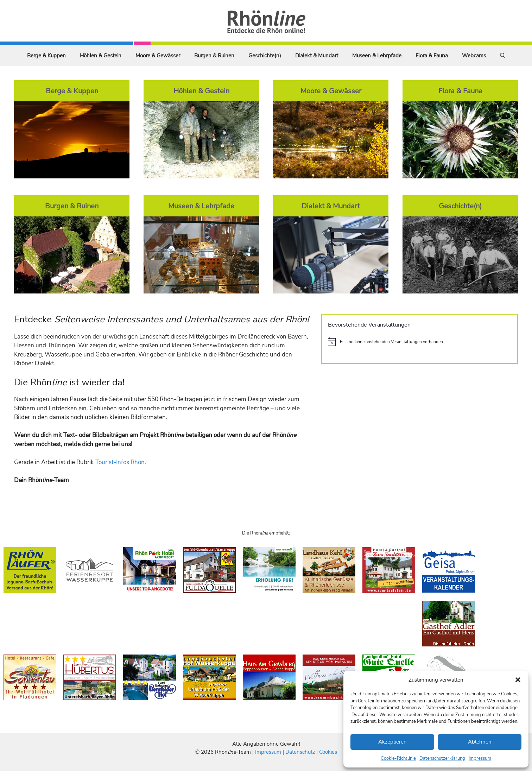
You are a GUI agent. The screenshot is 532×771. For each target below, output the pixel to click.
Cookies (328, 752)
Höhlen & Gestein (101, 56)
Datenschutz (300, 752)
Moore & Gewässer (158, 56)
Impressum (480, 758)
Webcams (474, 56)
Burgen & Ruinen (214, 56)
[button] (518, 680)
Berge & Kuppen (46, 56)
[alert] (420, 342)
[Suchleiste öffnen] (503, 56)
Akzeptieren (392, 742)
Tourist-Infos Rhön (120, 462)
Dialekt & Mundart (317, 56)
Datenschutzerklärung (442, 758)
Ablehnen (480, 742)
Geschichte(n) (265, 56)
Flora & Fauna (432, 56)
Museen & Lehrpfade (377, 56)
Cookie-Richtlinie (398, 758)
